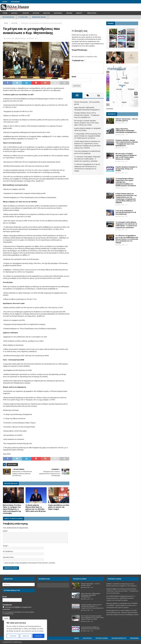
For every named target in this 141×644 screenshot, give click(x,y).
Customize (13, 636)
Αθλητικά (47, 13)
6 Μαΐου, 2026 (121, 123)
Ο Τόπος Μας (23, 17)
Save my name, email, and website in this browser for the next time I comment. (30, 563)
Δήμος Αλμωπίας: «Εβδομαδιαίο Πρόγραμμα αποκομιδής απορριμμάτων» (126, 130)
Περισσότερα (92, 13)
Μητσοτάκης (12, 464)
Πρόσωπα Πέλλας (8, 17)
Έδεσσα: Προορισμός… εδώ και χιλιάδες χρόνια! (127, 120)
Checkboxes (8, 605)
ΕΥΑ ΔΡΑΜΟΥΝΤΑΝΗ (112, 596)
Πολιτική (26, 13)
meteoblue (110, 109)
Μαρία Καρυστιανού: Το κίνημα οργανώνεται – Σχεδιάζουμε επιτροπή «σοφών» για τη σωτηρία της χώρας (121, 598)
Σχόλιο (5, 531)
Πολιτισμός (58, 13)
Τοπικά (5, 13)
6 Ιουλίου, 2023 (10, 38)
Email (74, 77)
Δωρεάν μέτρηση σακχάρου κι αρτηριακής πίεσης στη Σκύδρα (126, 169)
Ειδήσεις (14, 13)
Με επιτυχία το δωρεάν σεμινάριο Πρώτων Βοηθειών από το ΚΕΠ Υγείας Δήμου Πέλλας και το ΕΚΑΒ (86, 123)
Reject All (26, 636)
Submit (6, 618)
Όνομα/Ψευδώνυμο (79, 50)
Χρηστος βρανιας (111, 610)
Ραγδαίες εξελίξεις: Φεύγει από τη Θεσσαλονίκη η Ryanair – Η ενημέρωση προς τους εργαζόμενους (87, 115)
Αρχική (5, 2)
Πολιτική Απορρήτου (119, 638)
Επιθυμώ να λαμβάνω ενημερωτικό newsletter (17, 608)
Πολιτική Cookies (102, 638)
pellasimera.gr (21, 38)
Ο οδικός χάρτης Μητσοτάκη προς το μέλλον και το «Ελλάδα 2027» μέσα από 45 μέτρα (36, 508)
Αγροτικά (36, 13)
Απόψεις (69, 13)
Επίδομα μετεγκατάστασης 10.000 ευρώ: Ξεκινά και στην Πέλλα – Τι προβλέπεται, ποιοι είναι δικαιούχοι (122, 591)
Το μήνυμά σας (78, 60)
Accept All (38, 636)
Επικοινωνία (15, 2)
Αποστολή (77, 86)
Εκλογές (79, 13)
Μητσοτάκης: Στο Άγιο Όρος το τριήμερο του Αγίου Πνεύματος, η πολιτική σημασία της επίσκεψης (12, 509)
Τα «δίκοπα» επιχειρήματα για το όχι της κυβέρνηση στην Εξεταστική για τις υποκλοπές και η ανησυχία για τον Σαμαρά (127, 239)
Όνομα (5, 546)
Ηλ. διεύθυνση (8, 551)
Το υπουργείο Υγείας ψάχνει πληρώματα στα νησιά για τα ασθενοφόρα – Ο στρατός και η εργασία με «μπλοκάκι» (87, 159)
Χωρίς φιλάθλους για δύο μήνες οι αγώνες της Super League (59, 507)
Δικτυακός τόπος (8, 557)
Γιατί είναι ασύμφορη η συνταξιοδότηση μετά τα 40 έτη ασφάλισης (126, 212)
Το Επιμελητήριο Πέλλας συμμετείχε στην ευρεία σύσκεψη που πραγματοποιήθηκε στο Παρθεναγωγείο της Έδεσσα (88, 136)
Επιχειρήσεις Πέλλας (39, 17)
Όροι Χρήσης (87, 638)
